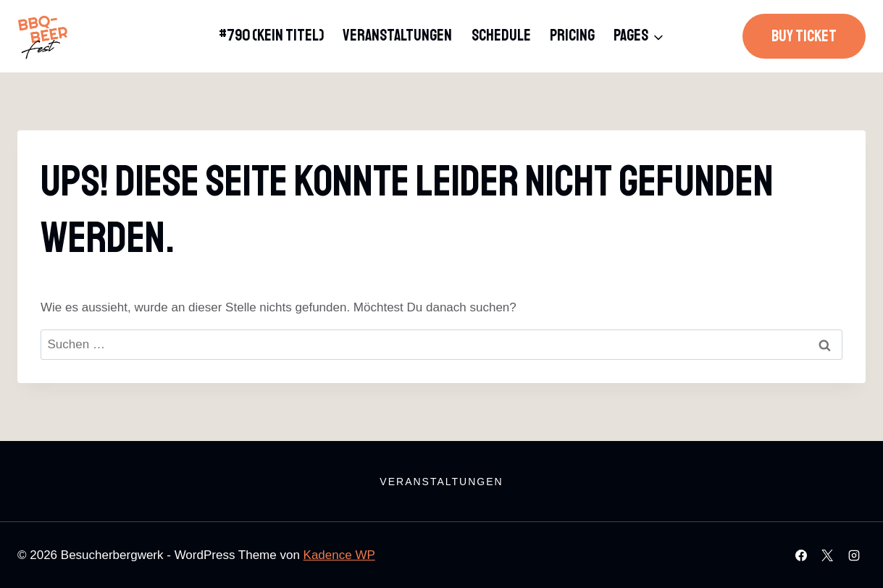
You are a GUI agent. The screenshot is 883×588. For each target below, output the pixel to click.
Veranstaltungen (397, 35)
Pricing (572, 35)
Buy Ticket (804, 36)
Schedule (501, 35)
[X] (827, 555)
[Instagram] (854, 555)
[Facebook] (801, 555)
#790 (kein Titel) (271, 35)
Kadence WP (339, 555)
